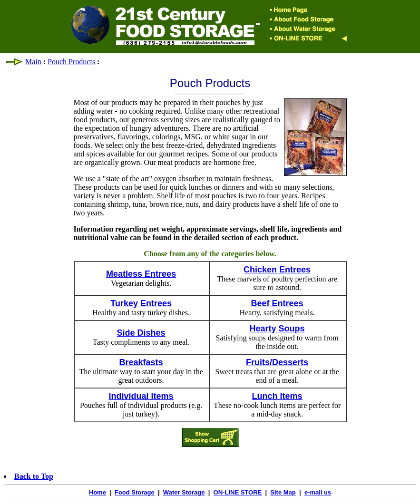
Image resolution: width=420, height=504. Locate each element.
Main (33, 62)
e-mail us (318, 492)
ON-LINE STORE (238, 492)
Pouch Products (71, 62)
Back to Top (34, 476)
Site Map (283, 492)
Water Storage (184, 492)
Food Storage (135, 492)
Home (98, 492)
